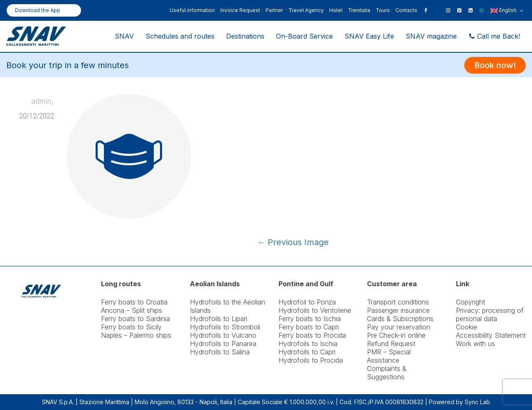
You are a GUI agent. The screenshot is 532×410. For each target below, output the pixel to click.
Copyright (470, 302)
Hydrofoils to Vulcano (223, 335)
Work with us (475, 344)
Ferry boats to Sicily (131, 327)
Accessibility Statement (491, 335)
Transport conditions (398, 302)
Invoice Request (240, 10)
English (507, 11)
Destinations (245, 36)
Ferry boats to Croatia (134, 302)
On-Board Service (304, 36)
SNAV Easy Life (369, 36)
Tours (383, 10)
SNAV (124, 36)
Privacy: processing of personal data (490, 314)
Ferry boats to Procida (312, 335)
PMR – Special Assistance (389, 356)
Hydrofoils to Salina (220, 352)
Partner (274, 10)
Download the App (38, 10)
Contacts (406, 10)
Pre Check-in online (396, 335)
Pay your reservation (399, 327)
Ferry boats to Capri (309, 327)
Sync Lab (477, 402)
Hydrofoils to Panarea (223, 344)
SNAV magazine (431, 36)
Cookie (467, 327)
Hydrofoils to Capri (307, 352)
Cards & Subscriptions (400, 319)
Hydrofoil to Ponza (307, 302)
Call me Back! (494, 36)
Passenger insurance (398, 310)
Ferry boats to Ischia (310, 319)
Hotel (336, 10)
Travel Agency (306, 10)
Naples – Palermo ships (136, 335)
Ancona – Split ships (132, 310)
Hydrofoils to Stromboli (225, 327)
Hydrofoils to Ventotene (315, 310)
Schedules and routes (180, 36)
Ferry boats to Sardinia (135, 319)
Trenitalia (359, 10)
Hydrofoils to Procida (311, 360)
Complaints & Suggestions (387, 373)
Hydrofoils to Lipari (219, 319)
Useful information (192, 10)
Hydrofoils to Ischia (308, 344)
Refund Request (391, 344)
